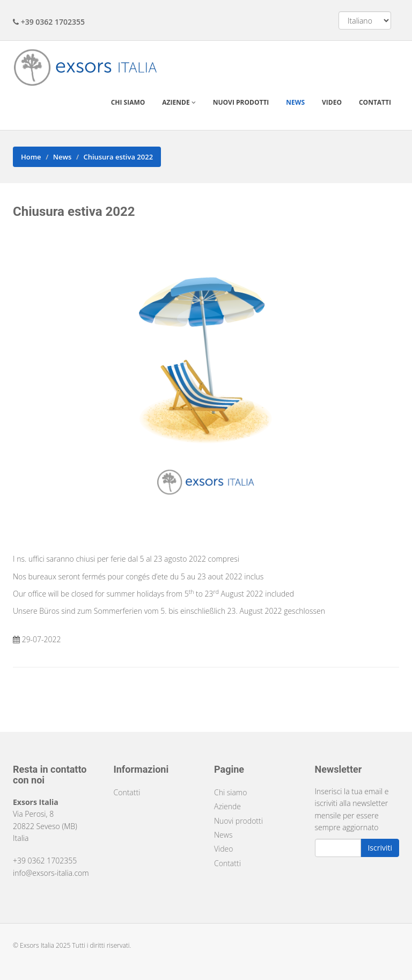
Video (332, 102)
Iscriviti (380, 848)
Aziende (179, 102)
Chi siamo (128, 102)
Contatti (375, 102)
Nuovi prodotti (241, 102)
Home (31, 157)
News (295, 102)
